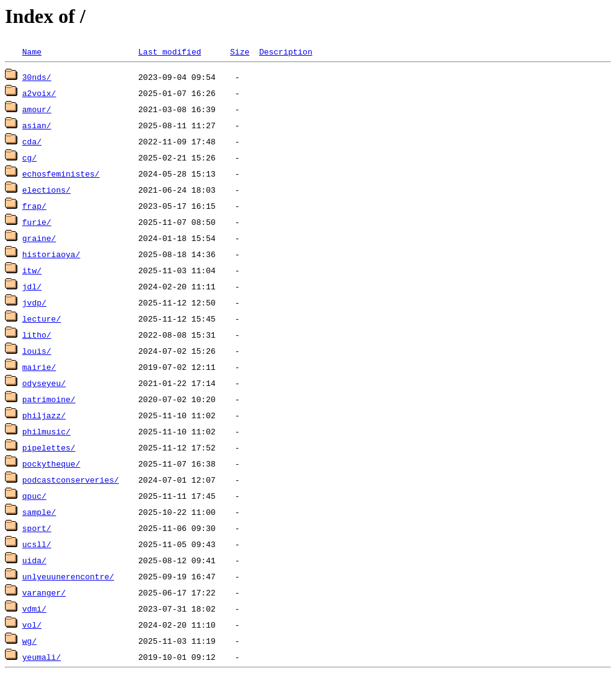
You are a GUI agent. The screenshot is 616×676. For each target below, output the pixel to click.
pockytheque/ (51, 463)
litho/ (37, 335)
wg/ (29, 641)
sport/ (37, 528)
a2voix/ (39, 93)
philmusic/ (46, 431)
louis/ (37, 351)
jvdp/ (34, 302)
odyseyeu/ (44, 383)
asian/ (37, 125)
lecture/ (42, 318)
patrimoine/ (49, 399)
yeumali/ (42, 657)
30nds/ (37, 77)
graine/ (39, 238)
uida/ (34, 560)
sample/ (39, 512)
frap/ (34, 206)
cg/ (29, 157)
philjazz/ (44, 415)
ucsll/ (37, 544)
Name (32, 51)
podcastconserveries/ (71, 480)
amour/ (37, 109)
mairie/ (39, 367)
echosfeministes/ (61, 173)
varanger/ (44, 592)
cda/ (32, 141)
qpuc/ (34, 496)
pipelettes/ (49, 447)
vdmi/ (34, 608)
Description (286, 51)
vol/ (32, 625)
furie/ (37, 222)
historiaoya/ (51, 254)
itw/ (32, 270)
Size (240, 51)
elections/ (46, 190)
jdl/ (32, 286)
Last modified (169, 51)
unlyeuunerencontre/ (68, 576)
